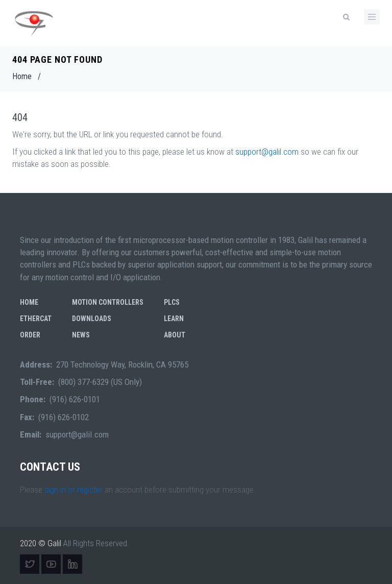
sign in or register (73, 490)
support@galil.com (267, 152)
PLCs (172, 302)
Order (30, 335)
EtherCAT (36, 319)
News (81, 335)
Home (22, 76)
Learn (174, 319)
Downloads (92, 319)
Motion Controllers (108, 302)
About (175, 335)
